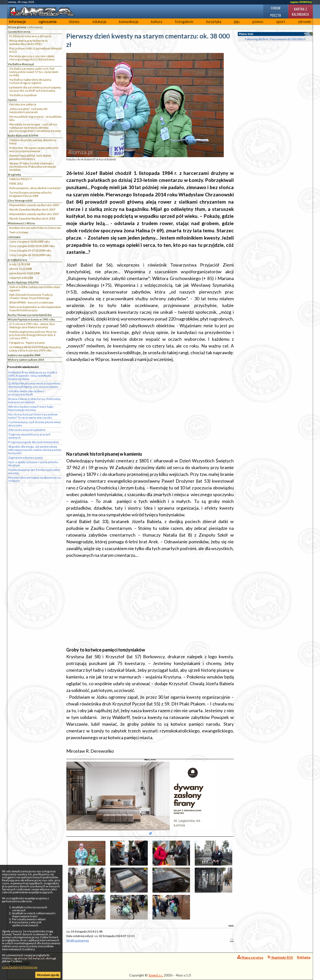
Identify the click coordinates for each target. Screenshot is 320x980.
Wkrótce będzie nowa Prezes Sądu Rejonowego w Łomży (31, 408)
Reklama (304, 957)
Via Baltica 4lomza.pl (21, 64)
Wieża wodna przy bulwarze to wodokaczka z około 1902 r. (28, 42)
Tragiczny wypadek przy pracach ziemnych (29, 436)
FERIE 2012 (16, 183)
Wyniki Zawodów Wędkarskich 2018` (32, 218)
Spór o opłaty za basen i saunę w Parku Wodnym (33, 464)
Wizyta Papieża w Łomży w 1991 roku (31, 319)
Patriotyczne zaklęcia (23, 104)
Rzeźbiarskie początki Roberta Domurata (35, 228)
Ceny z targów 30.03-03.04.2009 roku (32, 246)
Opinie (12, 100)
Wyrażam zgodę (48, 975)
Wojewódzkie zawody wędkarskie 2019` (34, 214)
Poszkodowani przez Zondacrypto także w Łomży (34, 471)
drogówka (14, 174)
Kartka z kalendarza (300, 11)
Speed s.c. (156, 975)
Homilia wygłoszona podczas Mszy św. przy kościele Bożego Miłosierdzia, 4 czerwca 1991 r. (33, 335)
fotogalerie (184, 22)
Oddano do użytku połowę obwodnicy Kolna (33, 142)
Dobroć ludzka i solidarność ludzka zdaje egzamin (35, 289)
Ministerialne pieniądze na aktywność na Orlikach (34, 479)
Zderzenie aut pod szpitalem (27, 430)
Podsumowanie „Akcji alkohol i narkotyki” (35, 188)
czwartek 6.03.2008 (21, 278)
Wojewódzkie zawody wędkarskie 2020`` (35, 205)
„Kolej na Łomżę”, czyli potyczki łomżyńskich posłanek (28, 110)
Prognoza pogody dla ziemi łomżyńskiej (33, 442)
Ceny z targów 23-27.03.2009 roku (30, 250)
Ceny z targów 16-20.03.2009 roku (30, 255)
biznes (74, 22)
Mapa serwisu (250, 957)
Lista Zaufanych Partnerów (20, 967)
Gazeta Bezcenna (19, 32)
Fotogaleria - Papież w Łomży (27, 343)
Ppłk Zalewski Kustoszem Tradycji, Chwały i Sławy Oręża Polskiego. (31, 296)
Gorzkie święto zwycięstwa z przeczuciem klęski (26, 393)
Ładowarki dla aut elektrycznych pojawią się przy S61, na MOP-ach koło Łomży (35, 89)
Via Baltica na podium (23, 95)
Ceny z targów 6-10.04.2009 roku (29, 241)
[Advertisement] (150, 402)
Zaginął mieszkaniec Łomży (26, 458)
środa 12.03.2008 (20, 264)
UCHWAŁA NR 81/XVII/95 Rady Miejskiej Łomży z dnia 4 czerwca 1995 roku (35, 349)
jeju (237, 22)
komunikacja (129, 22)
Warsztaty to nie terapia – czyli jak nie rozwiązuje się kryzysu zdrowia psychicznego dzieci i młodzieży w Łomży (35, 128)
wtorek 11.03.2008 (20, 269)
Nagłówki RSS (280, 957)
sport (281, 22)
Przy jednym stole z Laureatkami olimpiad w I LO (35, 50)
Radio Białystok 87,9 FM (23, 136)
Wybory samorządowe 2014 (26, 360)
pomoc (258, 22)
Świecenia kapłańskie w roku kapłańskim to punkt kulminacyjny (35, 309)
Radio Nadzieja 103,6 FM (23, 282)
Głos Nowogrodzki (20, 200)
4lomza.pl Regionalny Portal (32, 960)
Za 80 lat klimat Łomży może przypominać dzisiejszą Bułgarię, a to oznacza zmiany (34, 385)
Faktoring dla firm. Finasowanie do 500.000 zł (275, 39)
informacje (17, 22)
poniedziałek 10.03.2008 (24, 273)
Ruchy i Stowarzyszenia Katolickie (30, 315)
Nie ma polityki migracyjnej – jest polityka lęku (35, 118)
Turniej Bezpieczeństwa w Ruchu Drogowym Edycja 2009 (30, 194)
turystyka (214, 22)
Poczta (276, 15)
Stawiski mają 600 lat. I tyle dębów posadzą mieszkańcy (30, 157)
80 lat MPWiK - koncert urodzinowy (31, 302)
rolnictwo (14, 237)
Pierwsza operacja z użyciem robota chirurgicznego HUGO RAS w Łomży (32, 58)
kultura (157, 22)
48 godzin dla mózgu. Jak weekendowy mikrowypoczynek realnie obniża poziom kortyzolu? (35, 450)
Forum (275, 8)
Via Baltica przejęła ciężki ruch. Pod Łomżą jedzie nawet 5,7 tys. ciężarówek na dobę (34, 72)
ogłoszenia (48, 22)
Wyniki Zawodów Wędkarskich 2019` (32, 209)
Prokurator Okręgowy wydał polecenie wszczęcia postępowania (34, 149)
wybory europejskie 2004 (24, 355)
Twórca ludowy (19, 232)
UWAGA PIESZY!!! (21, 179)
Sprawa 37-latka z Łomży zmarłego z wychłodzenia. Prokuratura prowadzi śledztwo (33, 166)
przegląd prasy (17, 260)
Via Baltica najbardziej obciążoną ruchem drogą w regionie (30, 81)
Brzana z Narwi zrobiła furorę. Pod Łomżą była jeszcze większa (34, 400)
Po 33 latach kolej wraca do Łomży (30, 36)
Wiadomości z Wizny (21, 223)
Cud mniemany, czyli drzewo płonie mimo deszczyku (35, 424)
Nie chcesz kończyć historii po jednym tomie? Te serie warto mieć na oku (33, 416)
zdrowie (304, 22)
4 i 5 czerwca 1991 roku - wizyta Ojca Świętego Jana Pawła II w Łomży (32, 326)
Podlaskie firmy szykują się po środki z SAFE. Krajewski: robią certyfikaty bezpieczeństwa (33, 376)
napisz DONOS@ (301, 2)
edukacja (99, 22)
